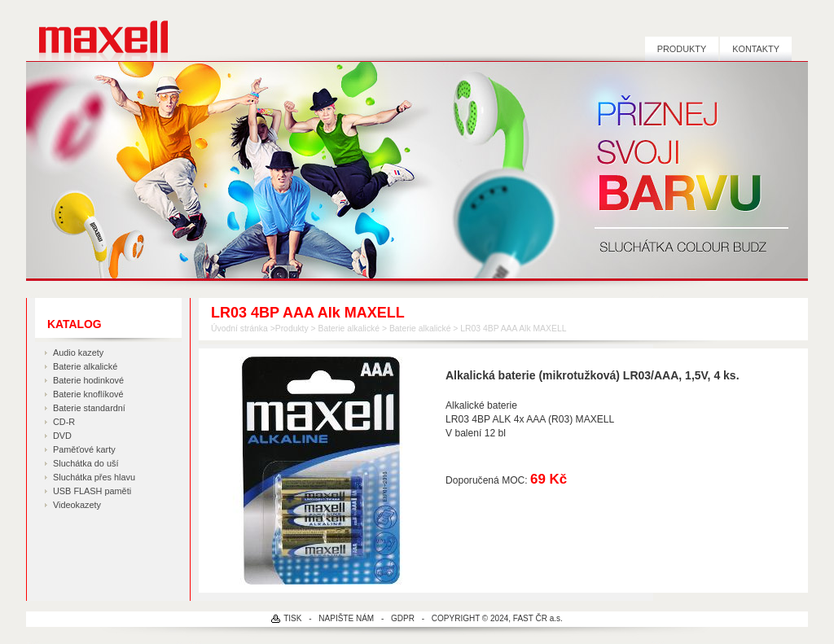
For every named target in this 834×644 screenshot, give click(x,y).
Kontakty (756, 49)
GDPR (403, 618)
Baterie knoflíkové (88, 394)
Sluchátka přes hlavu (94, 477)
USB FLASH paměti (92, 491)
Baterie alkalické (85, 366)
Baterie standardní (89, 408)
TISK (292, 618)
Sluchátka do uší (86, 463)
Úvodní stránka (239, 329)
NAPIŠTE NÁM (346, 618)
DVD (62, 436)
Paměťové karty (84, 449)
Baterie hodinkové (88, 380)
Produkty (682, 49)
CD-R (64, 422)
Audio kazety (78, 353)
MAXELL (97, 31)
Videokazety (77, 505)
